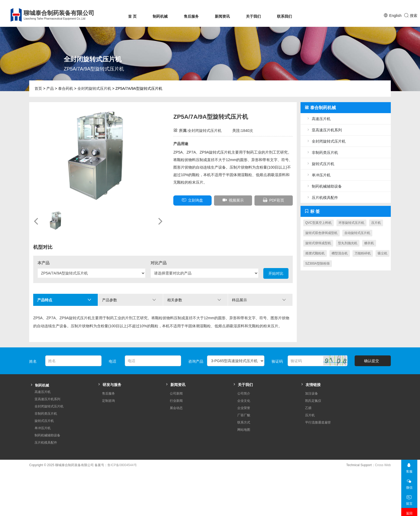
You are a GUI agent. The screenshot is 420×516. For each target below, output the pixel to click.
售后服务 (191, 16)
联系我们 (284, 16)
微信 (409, 475)
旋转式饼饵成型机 (318, 243)
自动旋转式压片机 (357, 233)
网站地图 (244, 422)
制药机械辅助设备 (324, 186)
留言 (409, 491)
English (395, 16)
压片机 (376, 223)
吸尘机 (382, 253)
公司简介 (244, 385)
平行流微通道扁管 (318, 414)
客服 (409, 459)
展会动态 (176, 400)
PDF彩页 (274, 200)
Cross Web (383, 457)
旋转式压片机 (320, 164)
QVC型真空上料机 (318, 223)
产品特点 (64, 300)
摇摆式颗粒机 (315, 253)
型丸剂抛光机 (348, 243)
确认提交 (372, 353)
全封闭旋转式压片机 (94, 88)
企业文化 (244, 393)
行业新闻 (176, 393)
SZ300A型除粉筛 (318, 263)
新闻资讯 (222, 16)
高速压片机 (318, 119)
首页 (38, 88)
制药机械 (160, 16)
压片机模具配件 (322, 197)
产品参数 (129, 300)
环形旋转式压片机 (351, 223)
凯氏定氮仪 (313, 393)
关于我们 (253, 16)
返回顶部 (409, 508)
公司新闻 (176, 385)
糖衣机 (369, 243)
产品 (50, 88)
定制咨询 (108, 393)
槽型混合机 (340, 253)
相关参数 (194, 300)
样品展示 (259, 300)
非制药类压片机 (322, 152)
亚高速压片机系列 (324, 130)
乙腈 (308, 400)
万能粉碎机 (363, 253)
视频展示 (233, 200)
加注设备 (312, 385)
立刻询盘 (192, 200)
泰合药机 (66, 88)
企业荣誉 (244, 400)
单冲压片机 (318, 175)
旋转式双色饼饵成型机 (321, 233)
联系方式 (244, 414)
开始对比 (276, 273)
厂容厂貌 (244, 407)
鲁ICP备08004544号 (122, 457)
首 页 (132, 16)
